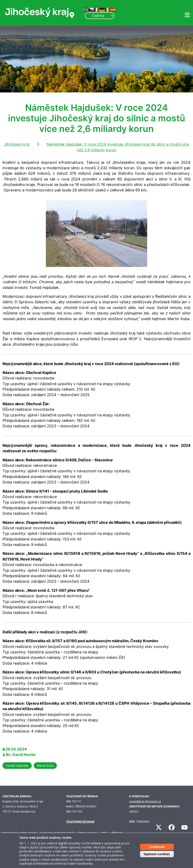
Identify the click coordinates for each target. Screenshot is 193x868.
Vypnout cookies (157, 854)
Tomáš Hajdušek (17, 766)
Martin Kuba (45, 766)
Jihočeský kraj (17, 144)
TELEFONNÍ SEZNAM (80, 822)
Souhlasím (157, 847)
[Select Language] (99, 16)
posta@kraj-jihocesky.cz (145, 801)
